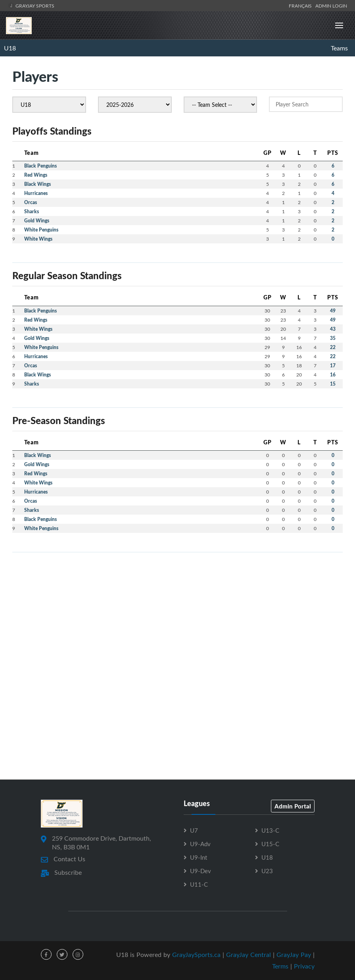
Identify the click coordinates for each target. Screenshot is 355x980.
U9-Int (199, 857)
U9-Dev (201, 871)
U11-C (199, 884)
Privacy (304, 966)
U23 (267, 871)
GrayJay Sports (31, 6)
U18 (10, 48)
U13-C (270, 830)
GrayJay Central (249, 955)
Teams (339, 48)
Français (301, 6)
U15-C (270, 844)
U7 (194, 830)
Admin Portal (293, 806)
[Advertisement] (177, 614)
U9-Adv (200, 844)
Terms (280, 966)
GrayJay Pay (294, 955)
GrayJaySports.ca (196, 955)
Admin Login (331, 6)
